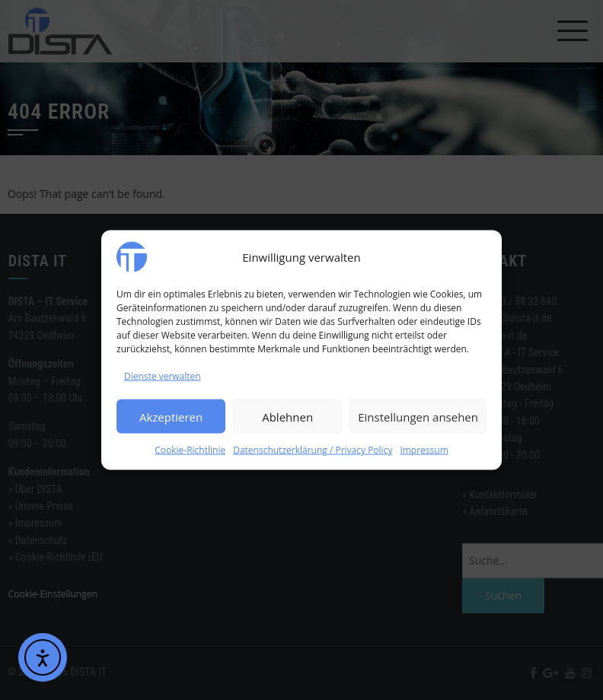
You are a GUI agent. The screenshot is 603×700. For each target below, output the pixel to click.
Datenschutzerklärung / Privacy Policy (313, 450)
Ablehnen (287, 417)
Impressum (424, 450)
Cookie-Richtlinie (190, 450)
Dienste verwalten (163, 376)
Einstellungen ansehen (418, 417)
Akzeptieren (171, 417)
